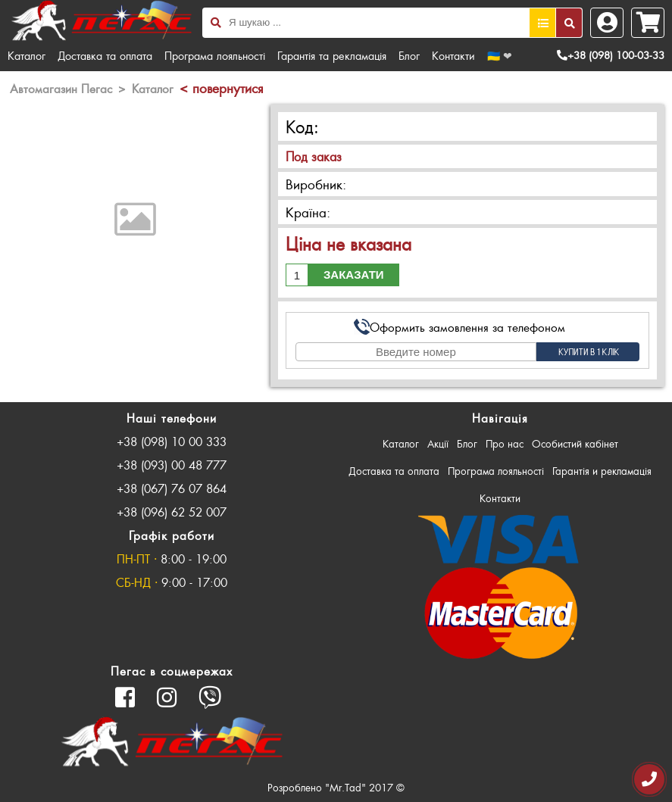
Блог (409, 55)
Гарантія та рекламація (332, 55)
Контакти (453, 55)
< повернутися (221, 88)
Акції (438, 443)
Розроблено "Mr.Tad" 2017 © (336, 787)
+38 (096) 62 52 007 (172, 512)
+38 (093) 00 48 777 (172, 465)
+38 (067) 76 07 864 (172, 488)
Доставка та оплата (105, 55)
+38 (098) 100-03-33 (611, 55)
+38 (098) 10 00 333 (172, 441)
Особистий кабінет (575, 443)
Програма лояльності (215, 55)
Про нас (505, 443)
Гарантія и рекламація (602, 471)
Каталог (27, 55)
